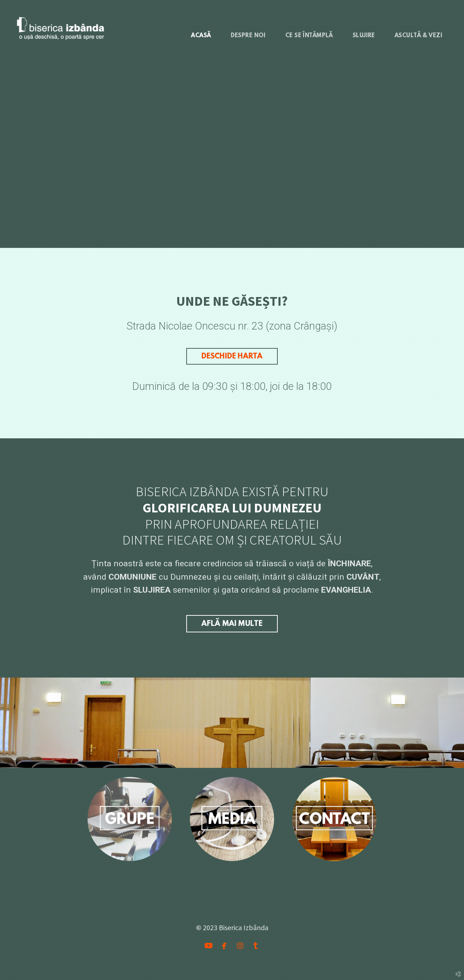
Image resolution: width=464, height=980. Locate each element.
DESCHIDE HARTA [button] (232, 356)
